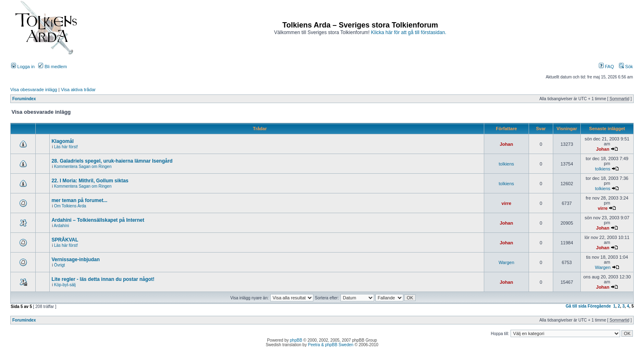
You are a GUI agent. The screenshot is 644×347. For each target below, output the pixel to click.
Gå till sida (576, 306)
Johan (506, 144)
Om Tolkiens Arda (70, 206)
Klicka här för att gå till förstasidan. (408, 32)
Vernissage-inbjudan (75, 260)
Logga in (23, 67)
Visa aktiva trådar (78, 90)
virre (506, 203)
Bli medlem (52, 67)
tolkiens (506, 164)
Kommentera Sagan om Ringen (83, 167)
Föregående (599, 306)
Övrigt (59, 265)
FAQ (606, 67)
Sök (626, 67)
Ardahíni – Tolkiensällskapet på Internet (98, 220)
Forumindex (24, 99)
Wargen (506, 262)
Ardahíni (61, 226)
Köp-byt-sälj (65, 285)
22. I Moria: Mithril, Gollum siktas (90, 181)
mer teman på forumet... (79, 200)
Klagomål (62, 141)
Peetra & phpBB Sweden (331, 345)
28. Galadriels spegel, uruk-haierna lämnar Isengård (112, 161)
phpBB (296, 340)
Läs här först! (66, 147)
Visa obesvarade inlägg (34, 90)
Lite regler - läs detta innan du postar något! (103, 279)
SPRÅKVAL (65, 240)
